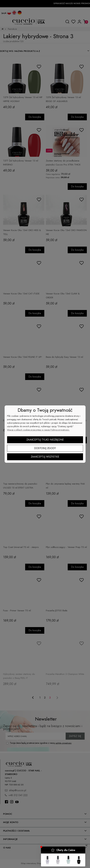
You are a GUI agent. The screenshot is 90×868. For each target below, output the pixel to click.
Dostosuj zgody (45, 448)
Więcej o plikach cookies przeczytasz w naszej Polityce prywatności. (38, 430)
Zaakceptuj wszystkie (45, 457)
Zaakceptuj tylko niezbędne (45, 440)
